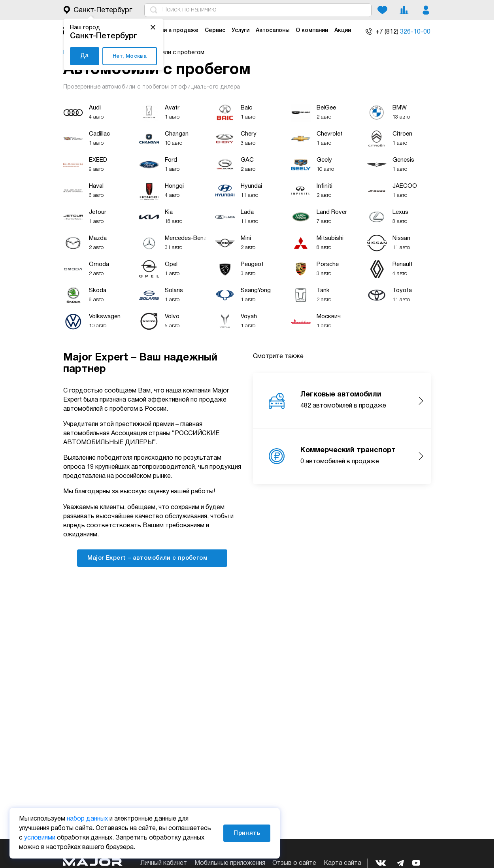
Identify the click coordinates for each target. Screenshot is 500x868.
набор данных (87, 819)
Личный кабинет (164, 863)
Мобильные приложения (230, 863)
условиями (40, 838)
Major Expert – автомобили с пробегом (152, 558)
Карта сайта (342, 863)
